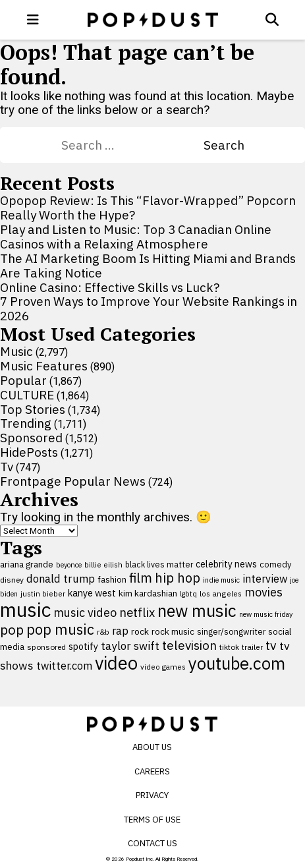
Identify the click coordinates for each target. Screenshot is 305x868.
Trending (26, 423)
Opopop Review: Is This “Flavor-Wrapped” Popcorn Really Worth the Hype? (148, 208)
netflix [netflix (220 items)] (137, 612)
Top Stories (33, 409)
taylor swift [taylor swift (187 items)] (130, 646)
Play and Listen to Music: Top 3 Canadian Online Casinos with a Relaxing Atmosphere (136, 237)
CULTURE (27, 395)
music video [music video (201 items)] (85, 613)
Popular (23, 380)
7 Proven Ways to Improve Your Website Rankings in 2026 (149, 308)
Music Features (44, 366)
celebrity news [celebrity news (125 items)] (226, 564)
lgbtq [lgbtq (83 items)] (188, 594)
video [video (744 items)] (116, 663)
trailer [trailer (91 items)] (252, 647)
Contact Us (152, 843)
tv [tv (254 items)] (271, 645)
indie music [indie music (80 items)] (221, 580)
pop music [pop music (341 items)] (60, 629)
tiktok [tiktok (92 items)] (229, 647)
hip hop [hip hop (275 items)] (178, 578)
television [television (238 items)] (189, 645)
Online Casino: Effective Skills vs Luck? (110, 287)
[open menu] (33, 20)
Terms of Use (152, 820)
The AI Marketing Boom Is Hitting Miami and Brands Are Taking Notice (148, 266)
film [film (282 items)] (141, 578)
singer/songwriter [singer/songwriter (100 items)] (231, 631)
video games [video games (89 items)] (163, 667)
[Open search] (272, 20)
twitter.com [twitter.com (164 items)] (64, 665)
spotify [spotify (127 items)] (83, 646)
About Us (152, 747)
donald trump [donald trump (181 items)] (61, 579)
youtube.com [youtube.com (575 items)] (237, 663)
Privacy (152, 795)
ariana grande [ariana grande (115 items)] (27, 564)
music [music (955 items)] (25, 610)
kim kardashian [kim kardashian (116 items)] (148, 593)
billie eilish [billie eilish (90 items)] (103, 564)
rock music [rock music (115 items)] (173, 631)
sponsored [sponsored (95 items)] (46, 647)
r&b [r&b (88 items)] (103, 632)
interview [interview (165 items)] (265, 578)
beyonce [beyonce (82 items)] (69, 565)
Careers (152, 771)
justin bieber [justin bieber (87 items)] (43, 593)
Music (16, 351)
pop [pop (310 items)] (12, 630)
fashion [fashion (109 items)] (112, 580)
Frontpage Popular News (73, 481)
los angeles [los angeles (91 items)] (221, 593)
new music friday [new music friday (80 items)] (266, 614)
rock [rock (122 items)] (140, 631)
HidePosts (29, 452)
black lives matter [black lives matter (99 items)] (159, 564)
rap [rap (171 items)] (120, 631)
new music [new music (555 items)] (197, 611)
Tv (7, 467)
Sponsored (31, 438)
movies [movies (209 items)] (263, 592)
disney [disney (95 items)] (12, 580)
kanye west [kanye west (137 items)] (92, 593)
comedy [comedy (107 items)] (275, 564)
